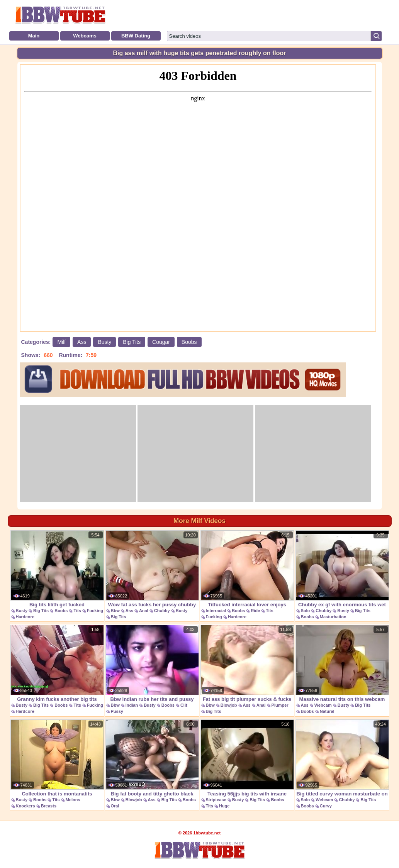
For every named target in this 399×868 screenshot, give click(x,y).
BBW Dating (136, 36)
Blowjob (229, 705)
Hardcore (25, 617)
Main (34, 36)
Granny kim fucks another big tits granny (57, 667)
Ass (82, 342)
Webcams (85, 36)
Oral (115, 806)
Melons (73, 800)
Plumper (280, 705)
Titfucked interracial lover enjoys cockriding (247, 573)
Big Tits (132, 342)
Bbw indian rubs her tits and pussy (152, 663)
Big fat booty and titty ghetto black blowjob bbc (152, 762)
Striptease (216, 800)
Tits (77, 611)
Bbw (115, 611)
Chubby (162, 611)
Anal (144, 611)
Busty (104, 342)
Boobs (189, 342)
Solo (306, 611)
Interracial (216, 611)
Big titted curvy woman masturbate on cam (342, 762)
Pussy (117, 711)
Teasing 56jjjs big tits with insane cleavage (247, 762)
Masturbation (333, 617)
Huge (224, 806)
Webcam (323, 705)
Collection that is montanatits (57, 758)
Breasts (49, 806)
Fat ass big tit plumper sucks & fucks (247, 663)
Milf (61, 342)
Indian (132, 705)
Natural (327, 711)
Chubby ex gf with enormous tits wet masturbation (342, 573)
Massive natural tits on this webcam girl (342, 667)
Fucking (95, 611)
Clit (184, 705)
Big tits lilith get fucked (57, 569)
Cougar (161, 342)
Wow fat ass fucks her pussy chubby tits (152, 573)
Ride (255, 611)
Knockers (25, 806)
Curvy (326, 806)
